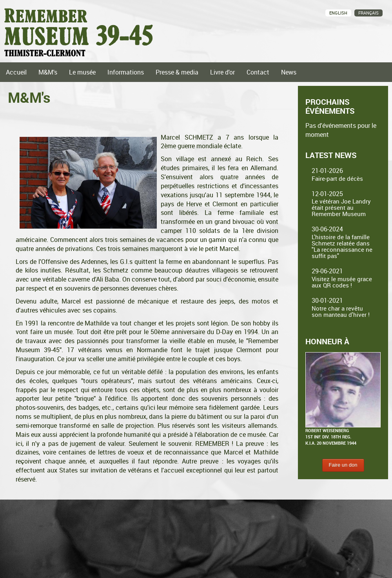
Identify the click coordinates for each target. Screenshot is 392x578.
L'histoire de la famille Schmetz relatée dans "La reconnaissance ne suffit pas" (342, 246)
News (289, 72)
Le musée (82, 72)
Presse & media (177, 72)
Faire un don (343, 465)
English (338, 13)
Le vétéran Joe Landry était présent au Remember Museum (341, 207)
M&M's (48, 72)
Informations (126, 72)
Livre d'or (222, 72)
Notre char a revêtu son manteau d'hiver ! (341, 311)
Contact (258, 72)
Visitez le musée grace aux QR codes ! (342, 282)
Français (368, 13)
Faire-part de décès (337, 178)
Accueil (16, 72)
